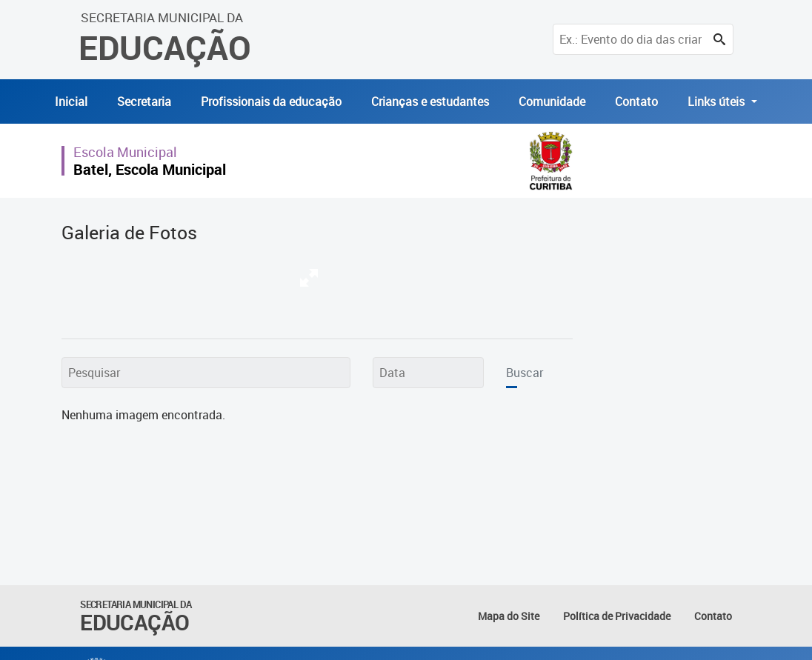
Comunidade (552, 101)
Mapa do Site (509, 616)
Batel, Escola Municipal (150, 169)
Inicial (71, 101)
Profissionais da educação (271, 101)
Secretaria (144, 101)
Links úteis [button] (718, 101)
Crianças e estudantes (430, 101)
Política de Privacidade (617, 616)
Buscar (525, 373)
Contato (636, 101)
